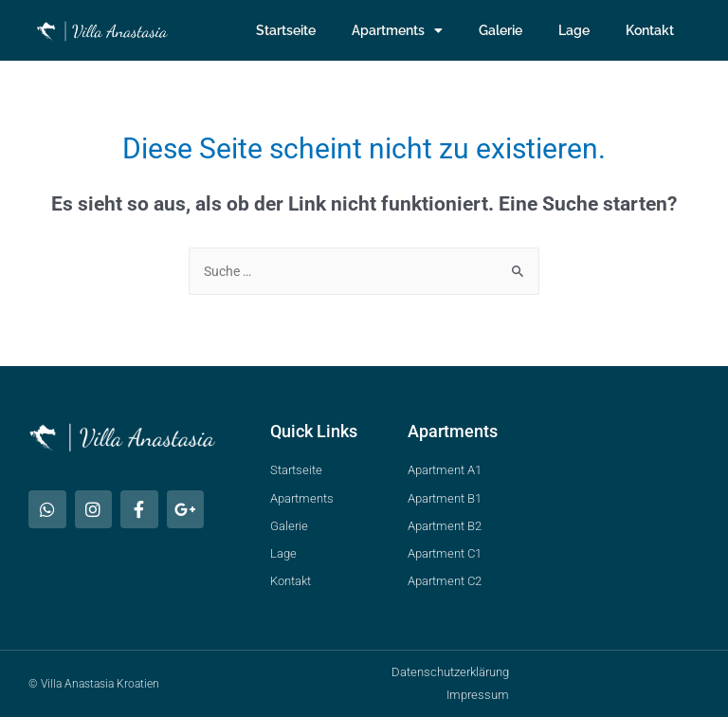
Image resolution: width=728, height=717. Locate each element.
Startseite (286, 30)
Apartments (397, 30)
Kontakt (650, 30)
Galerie (500, 30)
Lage (574, 30)
